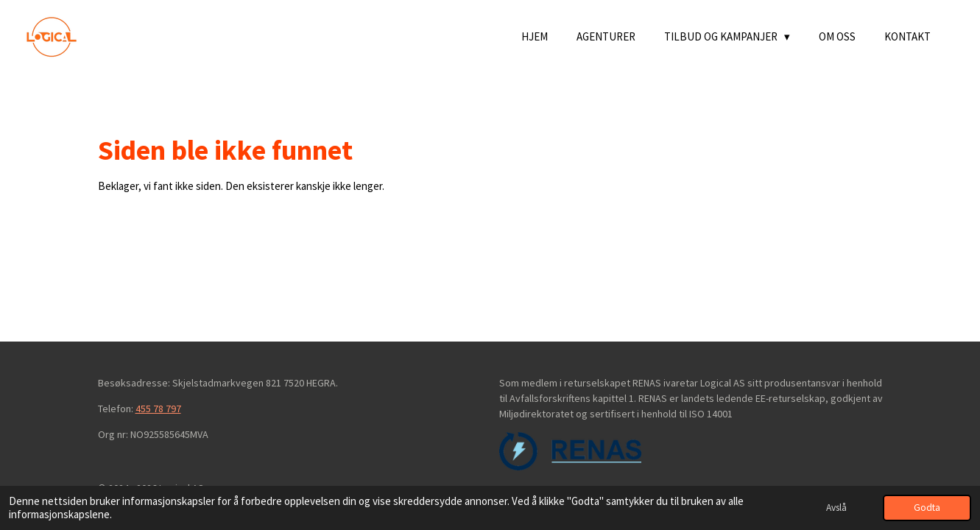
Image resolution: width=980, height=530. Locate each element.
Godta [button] (927, 508)
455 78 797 (158, 409)
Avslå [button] (836, 508)
